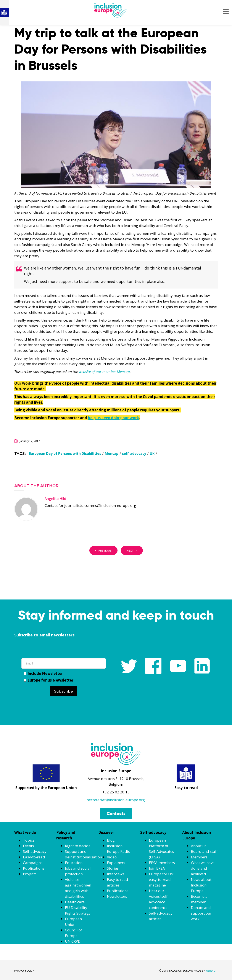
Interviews (116, 874)
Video (112, 857)
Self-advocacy (35, 851)
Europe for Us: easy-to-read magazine (161, 879)
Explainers (116, 863)
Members (199, 857)
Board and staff (204, 851)
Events (28, 846)
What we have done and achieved (203, 868)
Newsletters (117, 896)
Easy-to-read (34, 857)
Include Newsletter (43, 673)
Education (74, 863)
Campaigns (33, 863)
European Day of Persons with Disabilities (65, 454)
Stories (113, 868)
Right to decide (78, 846)
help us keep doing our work (113, 418)
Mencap (112, 454)
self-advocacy (134, 454)
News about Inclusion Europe (201, 885)
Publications (34, 868)
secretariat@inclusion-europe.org (116, 800)
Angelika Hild (55, 499)
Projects (30, 874)
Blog (111, 840)
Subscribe (64, 691)
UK (152, 454)
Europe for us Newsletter (48, 680)
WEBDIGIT (212, 971)
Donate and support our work (201, 913)
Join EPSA (157, 868)
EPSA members (162, 863)
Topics (29, 840)
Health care (75, 902)
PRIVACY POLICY (24, 971)
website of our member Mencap (104, 372)
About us (199, 846)
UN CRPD (73, 941)
